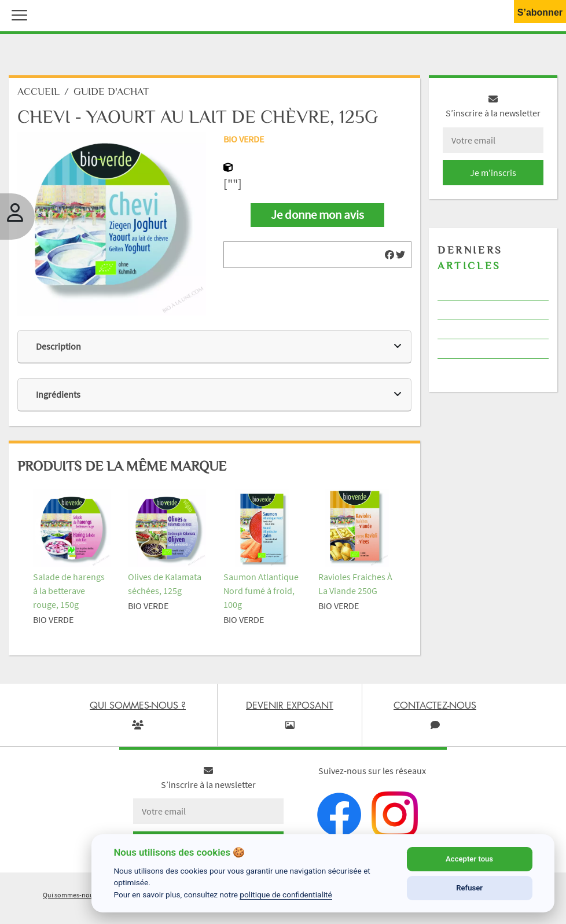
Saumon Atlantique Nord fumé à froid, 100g (261, 591)
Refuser (469, 888)
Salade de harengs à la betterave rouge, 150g (69, 591)
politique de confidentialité (286, 894)
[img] (389, 255)
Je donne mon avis (317, 215)
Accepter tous (469, 859)
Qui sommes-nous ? (72, 895)
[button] (17, 14)
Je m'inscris (493, 173)
